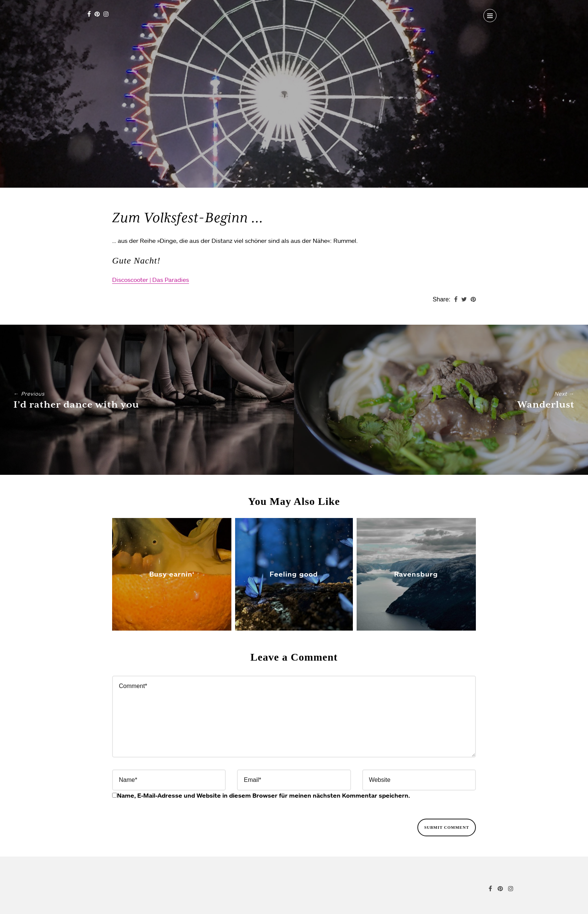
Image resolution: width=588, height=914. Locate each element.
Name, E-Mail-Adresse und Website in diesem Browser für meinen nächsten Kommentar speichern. (263, 795)
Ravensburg (416, 574)
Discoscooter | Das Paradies (151, 280)
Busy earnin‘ (172, 574)
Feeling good (294, 574)
